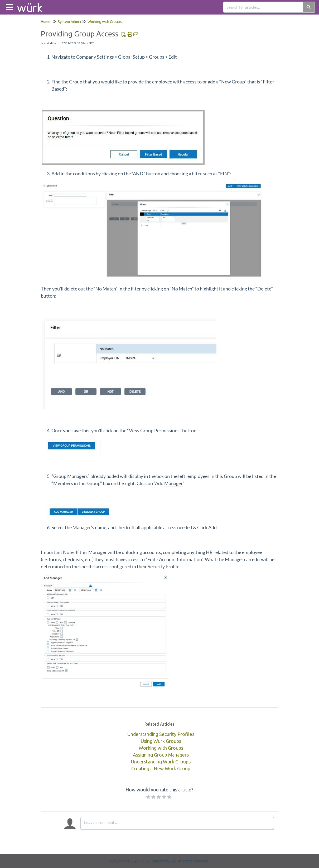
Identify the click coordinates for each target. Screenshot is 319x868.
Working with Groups (105, 22)
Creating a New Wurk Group (161, 768)
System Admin (69, 22)
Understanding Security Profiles (161, 734)
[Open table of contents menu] (11, 6)
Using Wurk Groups (161, 741)
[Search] (309, 7)
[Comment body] (177, 823)
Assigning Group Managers (161, 755)
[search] (263, 7)
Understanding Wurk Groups (161, 762)
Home (46, 22)
